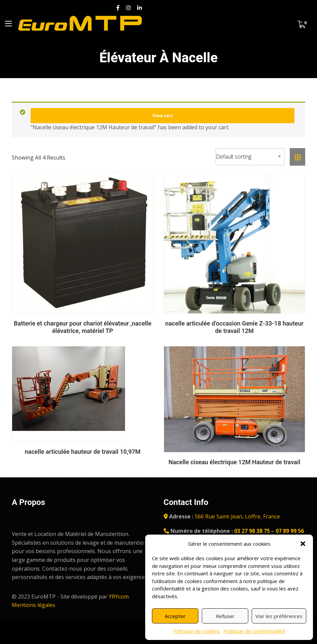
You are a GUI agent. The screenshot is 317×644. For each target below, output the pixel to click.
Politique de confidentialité (254, 631)
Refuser (225, 616)
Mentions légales (34, 605)
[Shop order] (250, 157)
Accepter (175, 616)
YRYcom (119, 597)
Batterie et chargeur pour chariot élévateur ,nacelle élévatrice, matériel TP (83, 327)
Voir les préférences (279, 616)
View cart (163, 115)
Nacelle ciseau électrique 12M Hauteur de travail (234, 462)
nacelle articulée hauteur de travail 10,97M (83, 452)
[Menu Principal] (8, 24)
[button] (303, 544)
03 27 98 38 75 (251, 531)
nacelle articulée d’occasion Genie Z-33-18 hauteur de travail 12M (234, 327)
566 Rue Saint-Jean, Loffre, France (237, 516)
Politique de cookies (197, 631)
